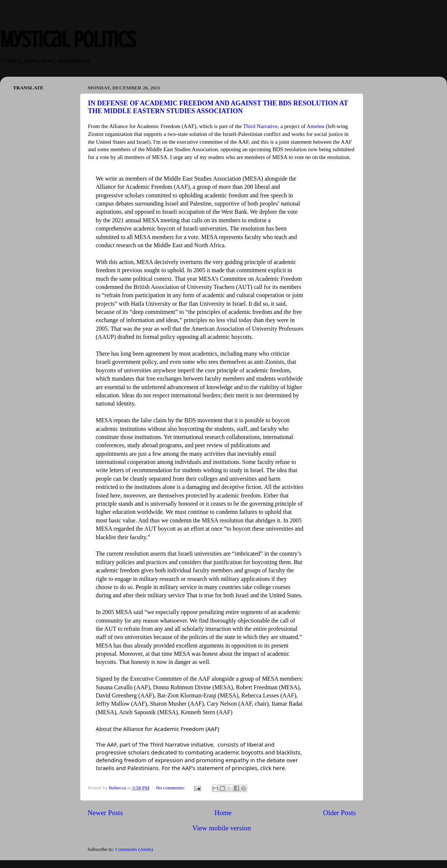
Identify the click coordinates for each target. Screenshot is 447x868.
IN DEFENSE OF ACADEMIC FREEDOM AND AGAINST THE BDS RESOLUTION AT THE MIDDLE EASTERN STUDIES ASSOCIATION (218, 107)
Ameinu (316, 126)
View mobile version (221, 828)
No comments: (171, 788)
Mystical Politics (68, 39)
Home (223, 813)
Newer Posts (105, 813)
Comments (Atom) (134, 849)
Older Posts (339, 813)
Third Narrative (261, 126)
